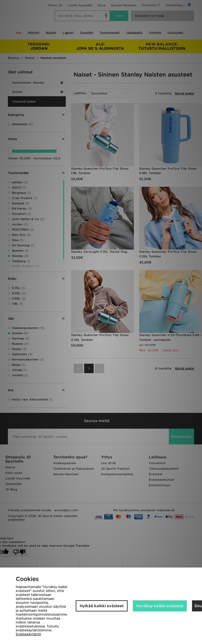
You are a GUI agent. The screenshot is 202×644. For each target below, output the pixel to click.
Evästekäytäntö (28, 634)
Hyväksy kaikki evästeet (160, 606)
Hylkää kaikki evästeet (102, 606)
